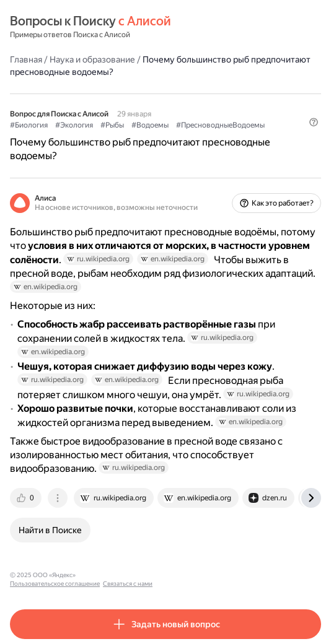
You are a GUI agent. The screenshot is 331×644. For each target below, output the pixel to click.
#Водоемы (150, 125)
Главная (26, 59)
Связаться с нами (199, 575)
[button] (314, 122)
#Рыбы (112, 125)
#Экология (74, 125)
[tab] (27, 498)
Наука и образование (92, 59)
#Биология (29, 125)
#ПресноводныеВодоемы (220, 125)
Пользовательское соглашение (126, 575)
